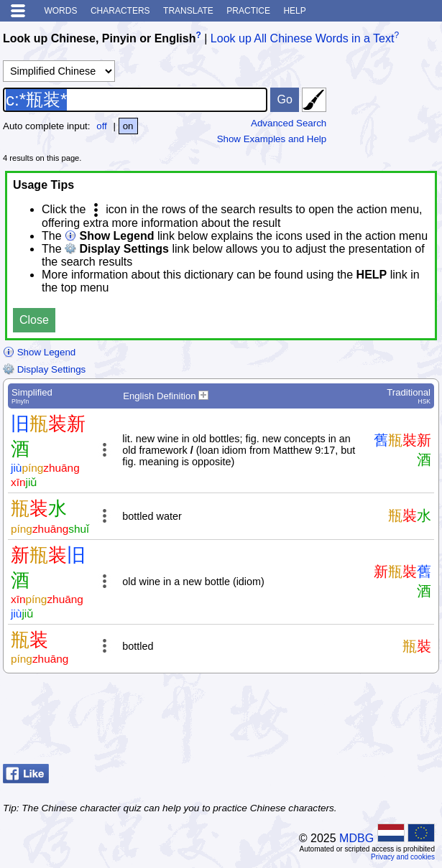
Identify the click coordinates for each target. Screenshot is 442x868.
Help (294, 11)
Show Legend (39, 352)
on (128, 126)
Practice (248, 11)
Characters (120, 11)
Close (34, 320)
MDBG (356, 838)
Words (60, 11)
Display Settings (44, 369)
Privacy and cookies (403, 857)
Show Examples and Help (272, 139)
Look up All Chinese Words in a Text (303, 38)
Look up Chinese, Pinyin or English (99, 38)
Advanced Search (289, 123)
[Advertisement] (324, 722)
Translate (188, 11)
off (102, 126)
